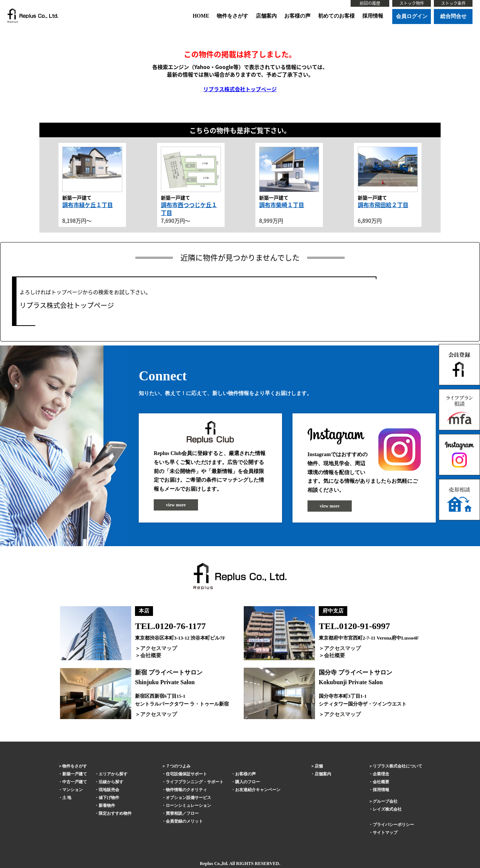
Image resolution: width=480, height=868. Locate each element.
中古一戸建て (75, 782)
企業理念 (381, 774)
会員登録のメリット (184, 821)
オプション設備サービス (188, 797)
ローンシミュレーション (188, 805)
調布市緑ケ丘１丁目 (88, 205)
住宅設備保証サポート (186, 774)
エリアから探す (113, 774)
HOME (201, 16)
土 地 (67, 797)
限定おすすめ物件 (115, 813)
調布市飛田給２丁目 (383, 205)
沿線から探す (111, 782)
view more (176, 505)
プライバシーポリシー (393, 824)
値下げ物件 (109, 797)
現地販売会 (109, 790)
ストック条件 (453, 3)
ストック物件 (412, 3)
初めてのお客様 (336, 16)
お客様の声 (297, 16)
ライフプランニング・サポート (195, 782)
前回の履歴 (370, 3)
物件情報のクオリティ (186, 790)
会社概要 (151, 656)
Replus (206, 863)
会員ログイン (412, 16)
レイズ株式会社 (387, 809)
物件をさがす (232, 16)
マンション (73, 790)
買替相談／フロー (182, 813)
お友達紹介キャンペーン (258, 790)
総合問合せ (453, 16)
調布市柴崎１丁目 (282, 205)
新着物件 (107, 805)
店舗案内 (266, 16)
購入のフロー (247, 782)
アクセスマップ (159, 648)
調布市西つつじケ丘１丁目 (189, 209)
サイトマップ (385, 832)
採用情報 (373, 16)
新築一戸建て (75, 774)
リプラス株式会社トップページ (240, 89)
